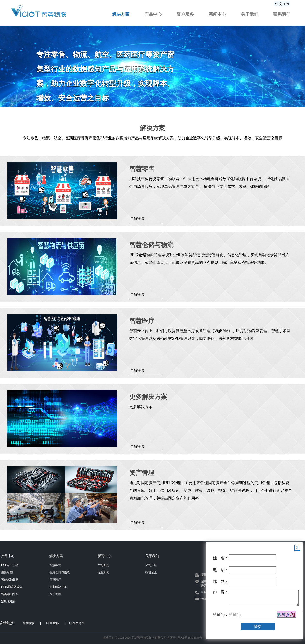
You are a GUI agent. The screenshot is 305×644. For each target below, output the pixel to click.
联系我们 (282, 14)
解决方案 (121, 14)
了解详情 (137, 219)
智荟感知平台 (10, 594)
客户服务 (185, 14)
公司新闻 (103, 565)
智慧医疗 (55, 580)
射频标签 (7, 572)
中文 (279, 4)
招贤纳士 (151, 572)
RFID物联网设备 (12, 587)
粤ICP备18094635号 (190, 638)
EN (286, 4)
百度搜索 (28, 623)
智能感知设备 (10, 580)
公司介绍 (151, 565)
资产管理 (55, 594)
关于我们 (250, 14)
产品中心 (153, 14)
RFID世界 (53, 623)
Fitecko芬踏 (77, 623)
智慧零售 (55, 565)
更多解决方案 (58, 587)
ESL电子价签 (10, 565)
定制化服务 (8, 601)
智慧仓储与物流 (60, 572)
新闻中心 (217, 14)
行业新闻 (103, 572)
